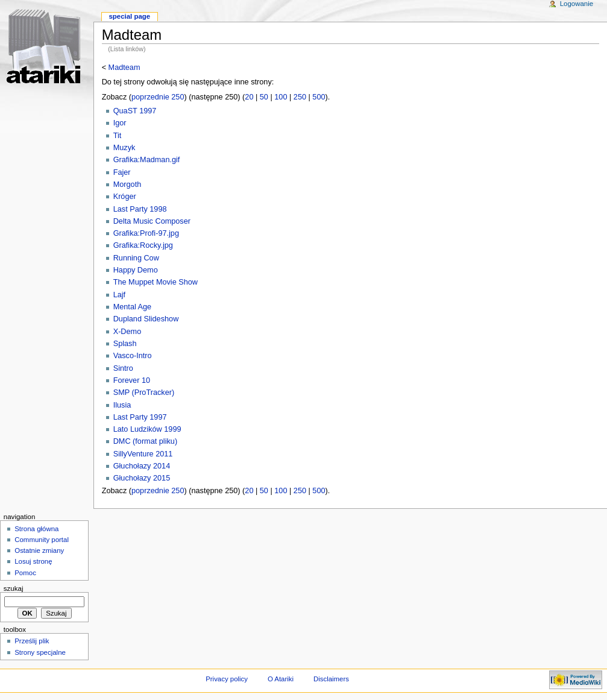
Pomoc (25, 573)
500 (319, 97)
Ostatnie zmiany (39, 550)
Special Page (129, 16)
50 (264, 97)
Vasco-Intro (133, 356)
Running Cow (136, 258)
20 (249, 97)
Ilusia (122, 405)
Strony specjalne (40, 652)
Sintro (123, 368)
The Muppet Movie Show (156, 282)
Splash (125, 344)
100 (281, 97)
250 (300, 97)
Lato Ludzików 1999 (147, 429)
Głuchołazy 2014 (142, 466)
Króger (125, 197)
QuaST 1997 (135, 111)
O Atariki (281, 679)
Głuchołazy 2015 (142, 478)
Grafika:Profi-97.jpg (146, 233)
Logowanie (577, 4)
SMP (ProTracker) (144, 393)
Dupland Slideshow (146, 319)
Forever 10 (132, 380)
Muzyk (124, 148)
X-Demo (127, 332)
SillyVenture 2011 (143, 454)
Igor (120, 123)
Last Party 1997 (140, 417)
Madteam (124, 68)
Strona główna (36, 529)
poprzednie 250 (158, 97)
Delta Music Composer (152, 221)
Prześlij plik (32, 641)
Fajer (122, 172)
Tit (118, 136)
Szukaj (14, 588)
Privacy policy (227, 679)
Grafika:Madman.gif (147, 160)
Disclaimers (331, 679)
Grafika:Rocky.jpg (143, 245)
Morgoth (127, 184)
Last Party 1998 (140, 209)
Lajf (119, 295)
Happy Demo (136, 270)
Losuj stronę (33, 561)
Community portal (42, 540)
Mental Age (132, 307)
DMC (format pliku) (145, 441)
